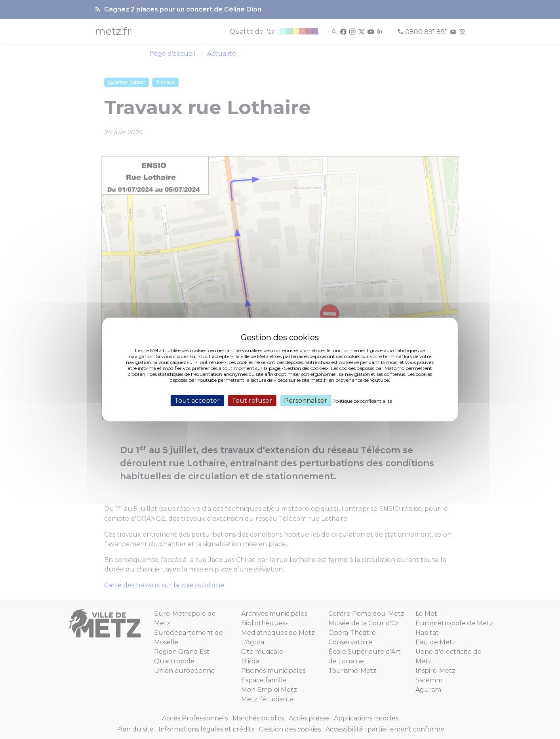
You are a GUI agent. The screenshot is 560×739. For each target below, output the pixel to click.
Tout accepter (197, 401)
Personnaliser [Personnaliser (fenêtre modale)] (306, 401)
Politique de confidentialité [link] (362, 401)
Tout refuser (252, 401)
